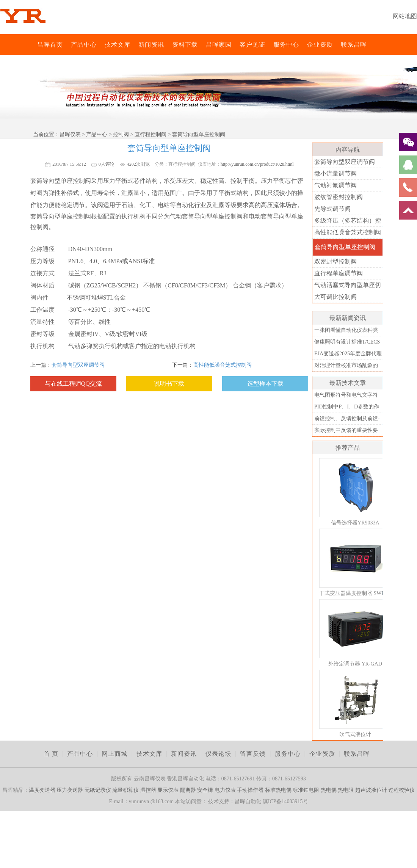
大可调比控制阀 (335, 297)
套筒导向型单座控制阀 (345, 247)
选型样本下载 (265, 384)
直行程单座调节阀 (339, 273)
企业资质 (320, 45)
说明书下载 (169, 384)
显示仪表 (168, 790)
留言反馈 (253, 754)
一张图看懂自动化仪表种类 (346, 330)
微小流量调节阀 (335, 173)
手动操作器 (250, 790)
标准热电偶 (278, 790)
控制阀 (121, 134)
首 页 (51, 754)
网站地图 (405, 16)
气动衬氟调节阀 (335, 185)
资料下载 (185, 45)
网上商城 (114, 754)
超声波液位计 (371, 790)
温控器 (148, 790)
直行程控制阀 (150, 134)
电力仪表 (225, 790)
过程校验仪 (401, 790)
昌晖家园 (219, 45)
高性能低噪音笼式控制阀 (223, 365)
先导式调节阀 (332, 209)
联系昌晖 (354, 45)
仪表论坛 (218, 754)
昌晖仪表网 (32, 45)
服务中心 (286, 45)
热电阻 (346, 790)
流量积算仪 (125, 790)
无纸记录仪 (98, 790)
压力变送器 (70, 790)
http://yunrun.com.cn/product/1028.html (257, 164)
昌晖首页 (50, 45)
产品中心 (84, 45)
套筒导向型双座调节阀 (78, 365)
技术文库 (118, 45)
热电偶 (329, 790)
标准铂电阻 (306, 790)
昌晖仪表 (70, 134)
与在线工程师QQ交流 (73, 384)
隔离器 (188, 790)
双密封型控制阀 (335, 261)
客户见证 (252, 45)
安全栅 (205, 790)
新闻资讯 (151, 45)
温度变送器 (42, 790)
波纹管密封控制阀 (339, 197)
